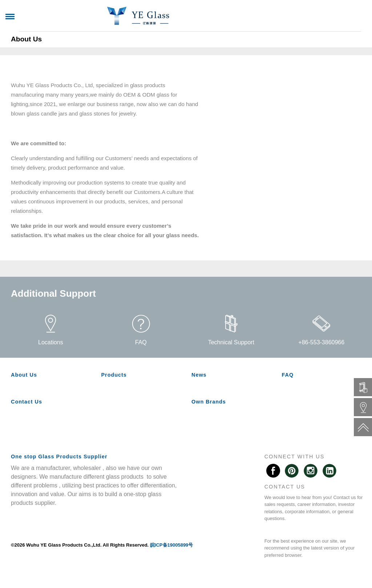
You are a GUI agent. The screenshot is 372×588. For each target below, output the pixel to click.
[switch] (113, 34)
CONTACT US (285, 487)
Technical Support (231, 330)
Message (194, 34)
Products (94, 34)
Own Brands (283, 34)
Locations (51, 330)
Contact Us (236, 34)
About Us (54, 34)
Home (20, 34)
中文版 (312, 16)
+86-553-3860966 (321, 330)
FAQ (163, 34)
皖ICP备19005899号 (172, 545)
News (136, 34)
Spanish (344, 16)
